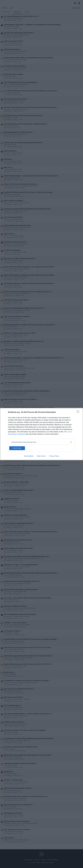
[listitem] (42, 442)
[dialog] (41, 434)
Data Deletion (29, 456)
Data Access (41, 456)
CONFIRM (17, 448)
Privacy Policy (54, 456)
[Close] (79, 412)
